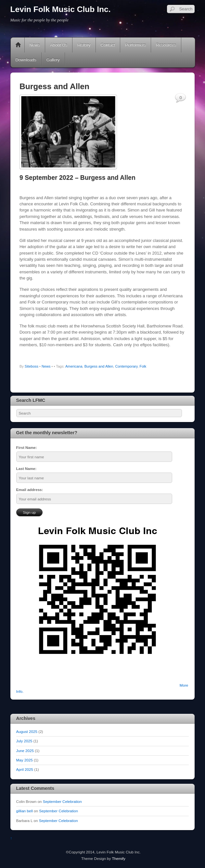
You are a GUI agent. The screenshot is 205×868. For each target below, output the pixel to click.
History (84, 45)
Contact (108, 45)
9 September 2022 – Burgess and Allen (77, 177)
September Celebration (62, 801)
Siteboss (32, 366)
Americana (74, 366)
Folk (143, 366)
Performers (135, 45)
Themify (118, 858)
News (35, 45)
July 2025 (24, 741)
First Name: (27, 447)
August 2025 (27, 731)
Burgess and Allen (99, 366)
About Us (59, 45)
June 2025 (25, 751)
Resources (166, 45)
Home (18, 45)
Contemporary (126, 366)
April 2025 (25, 769)
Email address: (30, 490)
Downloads (26, 60)
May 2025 (25, 760)
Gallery (53, 60)
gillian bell (25, 811)
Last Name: (26, 468)
